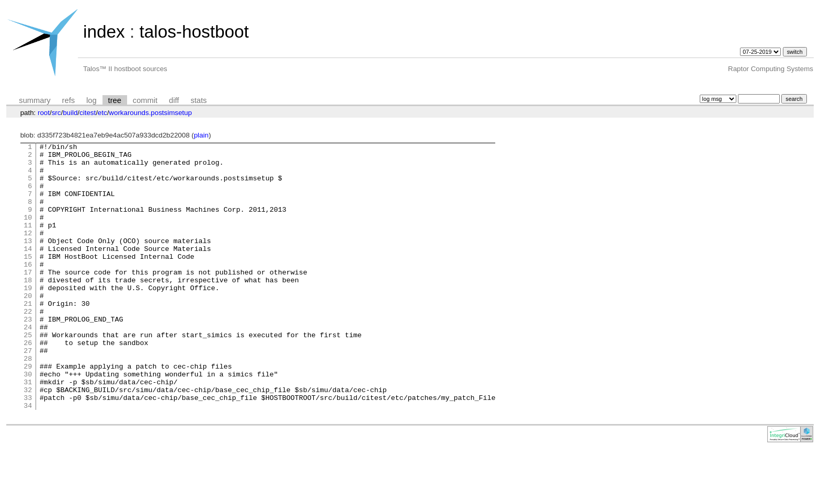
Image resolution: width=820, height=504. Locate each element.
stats (198, 100)
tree (115, 100)
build (70, 113)
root (44, 113)
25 (28, 374)
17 (28, 299)
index (104, 32)
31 (28, 430)
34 (28, 459)
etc (102, 113)
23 (28, 355)
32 (28, 440)
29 (28, 411)
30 (28, 421)
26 (28, 383)
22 (28, 346)
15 (28, 280)
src (56, 113)
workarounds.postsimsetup (150, 113)
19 (28, 317)
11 (28, 242)
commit (145, 100)
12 (28, 251)
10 (28, 233)
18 (28, 308)
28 (28, 402)
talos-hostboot (194, 32)
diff (174, 100)
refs (69, 100)
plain (201, 135)
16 (28, 289)
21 (28, 336)
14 (28, 270)
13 (28, 261)
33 (28, 449)
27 (28, 393)
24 (28, 364)
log (92, 100)
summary (35, 100)
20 (28, 327)
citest (88, 113)
